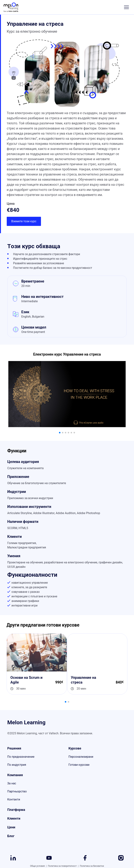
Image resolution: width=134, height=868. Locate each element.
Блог (11, 836)
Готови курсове (79, 765)
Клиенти (14, 818)
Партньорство (17, 791)
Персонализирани (81, 757)
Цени (11, 827)
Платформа (16, 810)
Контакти (14, 799)
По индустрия (17, 765)
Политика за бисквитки (92, 866)
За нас (12, 783)
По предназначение (21, 757)
